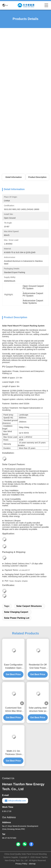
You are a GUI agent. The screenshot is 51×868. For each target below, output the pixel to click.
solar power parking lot (17, 618)
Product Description (37, 177)
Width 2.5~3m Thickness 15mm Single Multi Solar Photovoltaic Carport (13, 753)
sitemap (32, 864)
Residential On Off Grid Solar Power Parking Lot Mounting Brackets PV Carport (38, 667)
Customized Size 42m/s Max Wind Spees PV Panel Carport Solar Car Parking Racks (13, 710)
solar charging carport (16, 612)
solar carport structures (29, 606)
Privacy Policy (21, 864)
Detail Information (14, 177)
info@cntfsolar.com (15, 801)
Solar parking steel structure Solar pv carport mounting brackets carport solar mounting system (38, 710)
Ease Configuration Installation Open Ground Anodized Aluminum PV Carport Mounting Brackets (13, 667)
